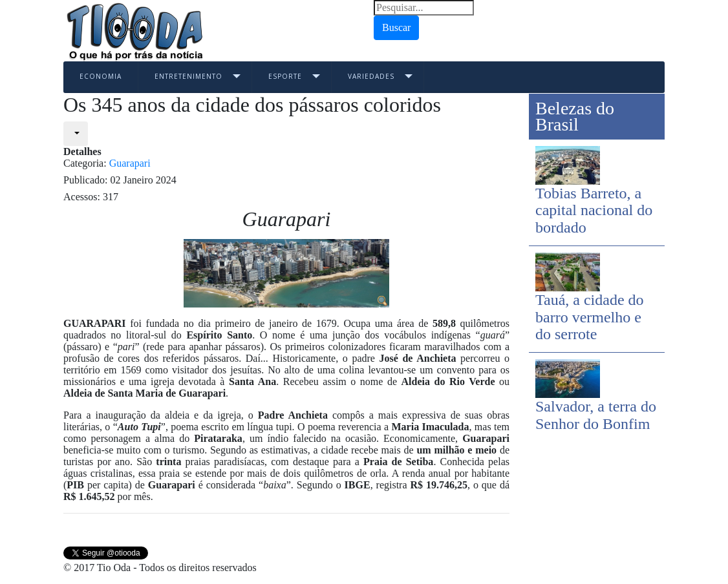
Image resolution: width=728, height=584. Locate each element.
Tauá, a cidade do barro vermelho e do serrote (590, 317)
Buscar (396, 27)
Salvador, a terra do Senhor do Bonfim (596, 415)
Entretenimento (188, 76)
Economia (101, 76)
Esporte (285, 76)
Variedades (371, 76)
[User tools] (76, 134)
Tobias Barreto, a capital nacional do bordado (594, 210)
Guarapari (130, 163)
